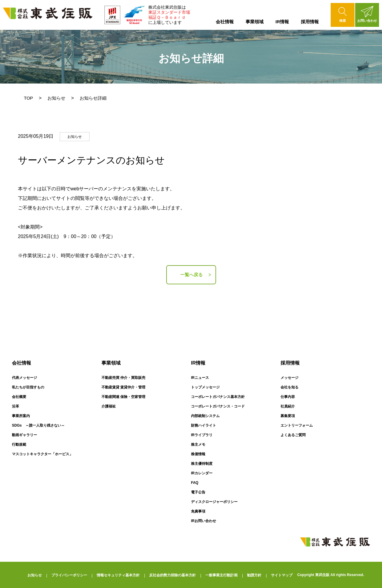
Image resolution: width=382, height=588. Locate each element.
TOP (29, 98)
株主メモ (198, 445)
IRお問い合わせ (204, 521)
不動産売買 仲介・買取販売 (123, 378)
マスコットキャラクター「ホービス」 (42, 454)
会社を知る (289, 387)
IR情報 (282, 22)
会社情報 (225, 22)
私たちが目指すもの (28, 387)
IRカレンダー (202, 473)
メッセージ (289, 378)
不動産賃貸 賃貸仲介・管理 (123, 387)
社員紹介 (288, 406)
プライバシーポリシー (69, 575)
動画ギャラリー (24, 435)
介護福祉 (109, 406)
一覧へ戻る (191, 275)
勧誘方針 (254, 575)
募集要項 (288, 416)
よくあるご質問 (293, 435)
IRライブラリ (202, 435)
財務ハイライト (204, 425)
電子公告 (198, 492)
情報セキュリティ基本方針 (118, 575)
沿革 (16, 406)
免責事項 (198, 511)
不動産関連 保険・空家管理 (123, 397)
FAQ (195, 483)
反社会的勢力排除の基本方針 (172, 575)
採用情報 (310, 22)
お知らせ (56, 98)
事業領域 (255, 22)
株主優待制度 (202, 464)
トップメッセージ (205, 387)
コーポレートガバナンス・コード (218, 406)
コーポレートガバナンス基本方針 (218, 397)
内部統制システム (205, 416)
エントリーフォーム (297, 425)
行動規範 (19, 445)
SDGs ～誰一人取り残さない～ (38, 425)
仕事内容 (288, 397)
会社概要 (19, 397)
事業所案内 (21, 416)
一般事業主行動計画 (221, 575)
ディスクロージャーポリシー (214, 502)
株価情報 (198, 454)
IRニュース (200, 378)
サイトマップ (282, 575)
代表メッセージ (24, 378)
